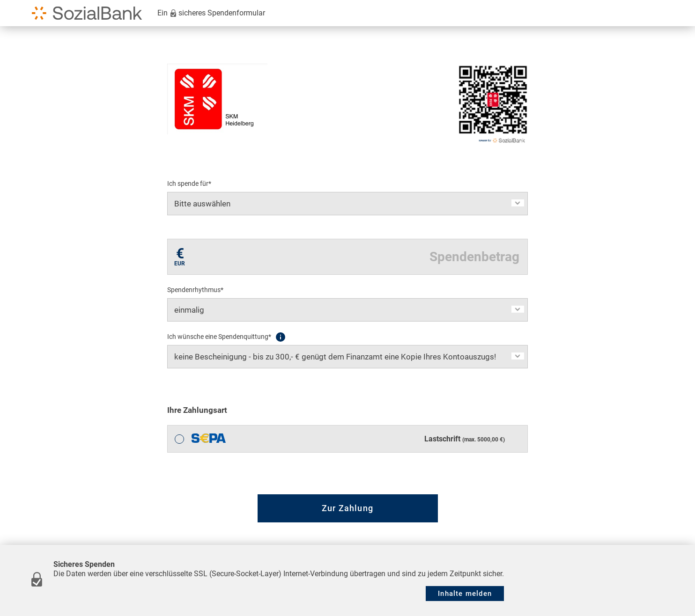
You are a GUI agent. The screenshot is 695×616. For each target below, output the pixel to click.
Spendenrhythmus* (195, 290)
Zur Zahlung (347, 508)
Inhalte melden (465, 594)
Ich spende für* (189, 183)
